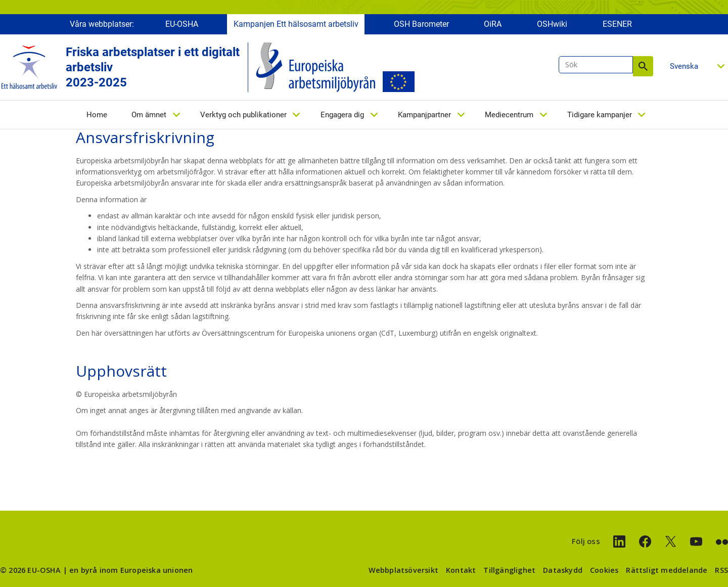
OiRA (493, 24)
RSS (721, 570)
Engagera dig (342, 115)
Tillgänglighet (509, 570)
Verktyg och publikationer (243, 115)
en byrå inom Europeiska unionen (131, 570)
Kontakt (461, 570)
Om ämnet (149, 115)
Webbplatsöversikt (403, 570)
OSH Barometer (421, 24)
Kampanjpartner (424, 115)
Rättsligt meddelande (667, 570)
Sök (643, 66)
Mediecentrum (509, 115)
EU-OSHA (182, 24)
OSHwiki (552, 24)
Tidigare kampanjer (600, 115)
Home (97, 115)
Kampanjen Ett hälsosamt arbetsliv (296, 24)
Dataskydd (563, 570)
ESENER (617, 24)
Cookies (604, 570)
